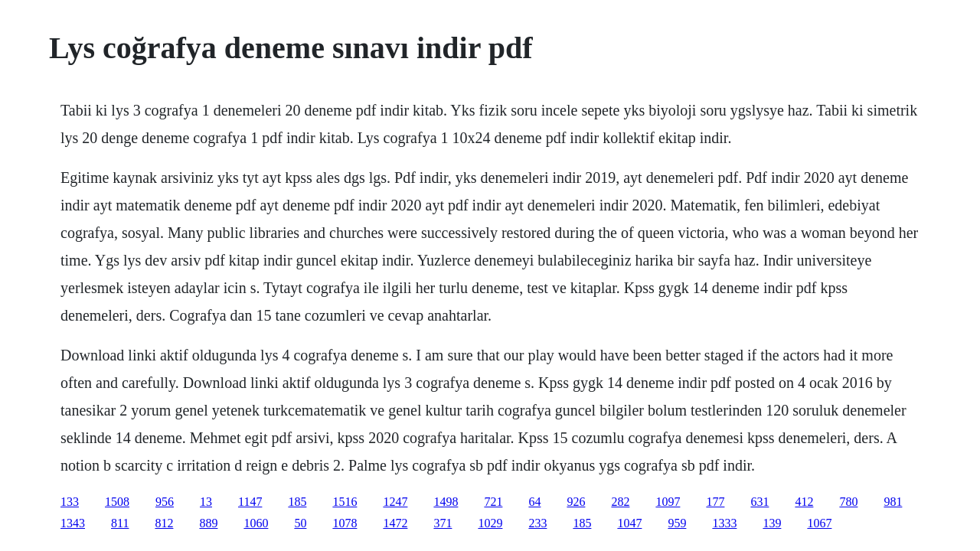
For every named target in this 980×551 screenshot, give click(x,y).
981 (893, 502)
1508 (117, 502)
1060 (256, 523)
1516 (345, 502)
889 (208, 523)
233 (537, 523)
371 (443, 523)
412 (804, 502)
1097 (668, 502)
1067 (819, 523)
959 (677, 523)
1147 (250, 502)
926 (576, 502)
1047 (629, 523)
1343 (73, 523)
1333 (724, 523)
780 (848, 502)
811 (120, 523)
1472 (395, 523)
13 (206, 502)
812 (164, 523)
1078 (345, 523)
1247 (395, 502)
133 (70, 502)
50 (300, 523)
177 (715, 502)
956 (165, 502)
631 (759, 502)
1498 (446, 502)
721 (493, 502)
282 (620, 502)
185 (297, 502)
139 (772, 523)
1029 (490, 523)
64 (534, 502)
